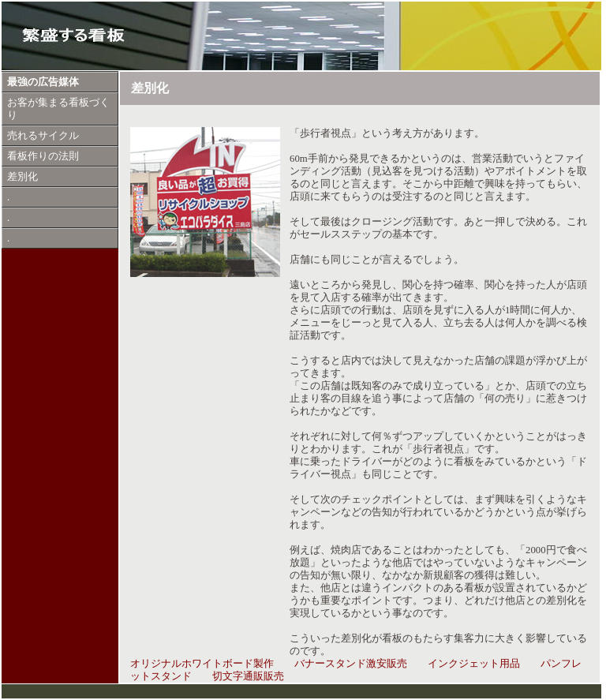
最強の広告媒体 (43, 82)
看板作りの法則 (43, 156)
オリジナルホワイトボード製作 (202, 664)
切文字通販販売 (248, 676)
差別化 (22, 177)
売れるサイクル (43, 136)
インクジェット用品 (474, 664)
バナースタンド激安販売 (351, 664)
